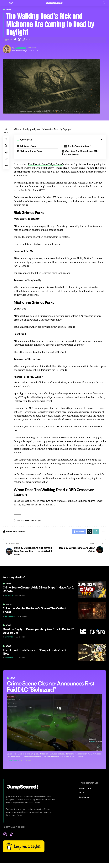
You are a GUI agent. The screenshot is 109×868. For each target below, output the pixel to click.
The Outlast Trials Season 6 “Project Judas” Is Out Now (36, 652)
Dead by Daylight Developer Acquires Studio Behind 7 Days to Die (38, 631)
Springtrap (62, 168)
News (8, 10)
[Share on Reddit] (6, 152)
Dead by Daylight (33, 520)
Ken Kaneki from (45, 164)
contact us (11, 812)
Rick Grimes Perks (28, 146)
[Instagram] (5, 834)
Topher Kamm (20, 48)
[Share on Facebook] (15, 40)
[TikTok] (11, 834)
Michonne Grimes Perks (31, 151)
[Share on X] (19, 40)
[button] (5, 3)
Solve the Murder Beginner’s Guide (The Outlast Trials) (34, 610)
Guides (9, 604)
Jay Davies (9, 595)
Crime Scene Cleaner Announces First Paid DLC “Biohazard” (51, 687)
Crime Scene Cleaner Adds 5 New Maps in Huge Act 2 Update (38, 589)
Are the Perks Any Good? (79, 146)
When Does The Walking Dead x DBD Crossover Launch (80, 153)
